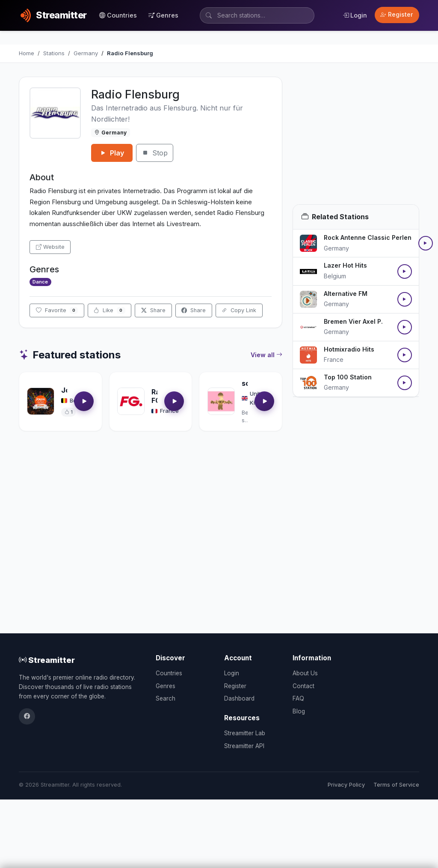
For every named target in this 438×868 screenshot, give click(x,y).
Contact (303, 686)
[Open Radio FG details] (131, 401)
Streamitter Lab (245, 733)
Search (166, 698)
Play (112, 153)
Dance (40, 282)
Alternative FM (346, 294)
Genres (163, 15)
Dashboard (239, 698)
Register (397, 15)
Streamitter (47, 660)
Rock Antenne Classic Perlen (368, 237)
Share (153, 310)
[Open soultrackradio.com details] (221, 401)
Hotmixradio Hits (349, 349)
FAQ (298, 698)
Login (355, 15)
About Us (305, 673)
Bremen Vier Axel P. (353, 321)
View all (266, 355)
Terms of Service (396, 785)
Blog (299, 711)
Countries (118, 15)
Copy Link (239, 310)
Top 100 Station (348, 377)
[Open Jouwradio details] (41, 401)
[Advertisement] (356, 140)
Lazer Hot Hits (345, 265)
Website (50, 247)
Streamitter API (244, 746)
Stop (155, 153)
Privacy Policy (346, 785)
